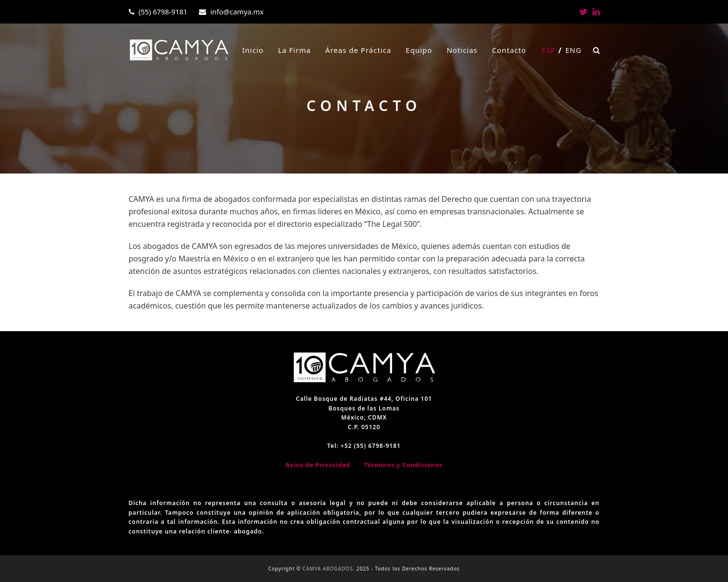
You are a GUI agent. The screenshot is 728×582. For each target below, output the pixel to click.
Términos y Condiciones (403, 465)
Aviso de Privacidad (318, 465)
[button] (596, 50)
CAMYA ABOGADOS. (329, 569)
